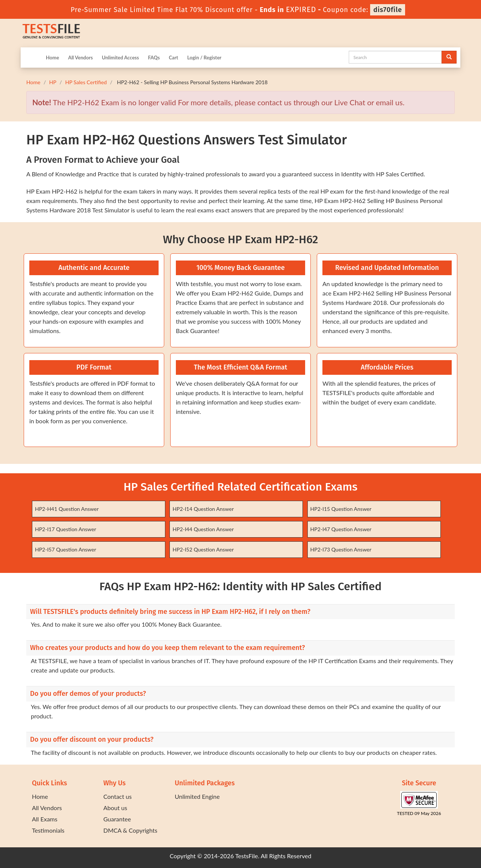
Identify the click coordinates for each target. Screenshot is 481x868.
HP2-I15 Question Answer (341, 509)
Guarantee (117, 819)
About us (115, 808)
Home (52, 58)
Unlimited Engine (197, 796)
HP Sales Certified (86, 82)
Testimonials (48, 830)
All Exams (45, 819)
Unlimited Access (120, 58)
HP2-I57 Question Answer (66, 549)
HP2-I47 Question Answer (341, 529)
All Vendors (80, 58)
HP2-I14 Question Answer (203, 509)
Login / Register (204, 58)
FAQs (154, 58)
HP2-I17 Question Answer (66, 529)
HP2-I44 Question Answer (203, 529)
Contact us (117, 796)
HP (53, 82)
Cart (173, 58)
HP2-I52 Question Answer (203, 549)
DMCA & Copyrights (130, 830)
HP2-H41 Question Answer (67, 509)
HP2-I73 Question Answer (341, 549)
